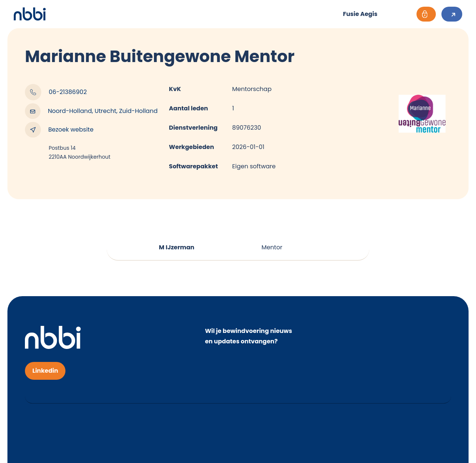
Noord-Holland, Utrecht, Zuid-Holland (91, 111)
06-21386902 (56, 92)
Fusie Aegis (360, 14)
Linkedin (45, 371)
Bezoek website (59, 130)
